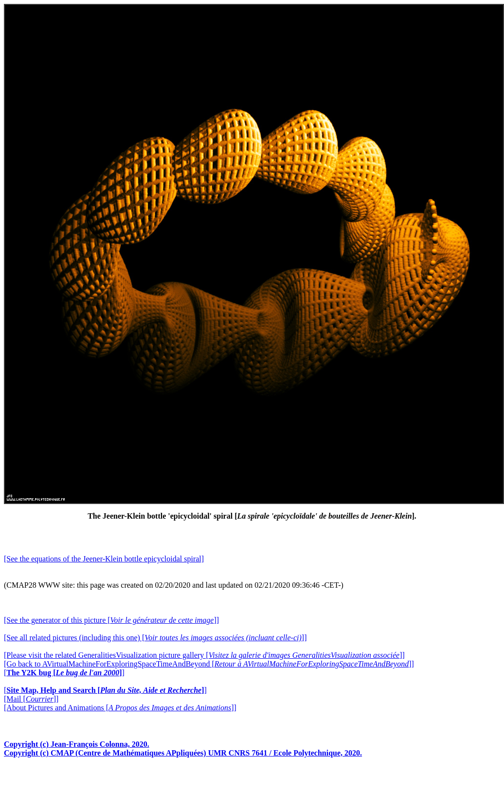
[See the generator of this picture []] (111, 620)
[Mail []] (31, 699)
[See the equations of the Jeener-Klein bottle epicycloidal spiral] (104, 559)
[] (64, 673)
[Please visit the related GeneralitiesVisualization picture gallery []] (204, 655)
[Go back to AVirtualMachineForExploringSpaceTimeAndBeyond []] (209, 664)
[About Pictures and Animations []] (120, 708)
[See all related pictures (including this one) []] (155, 638)
